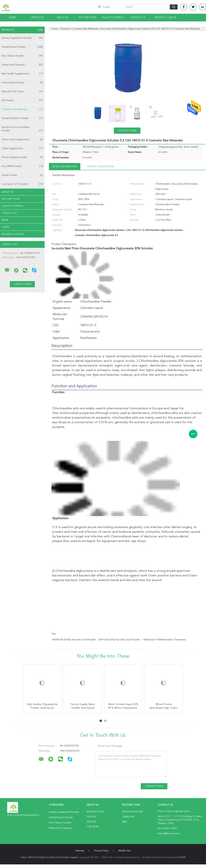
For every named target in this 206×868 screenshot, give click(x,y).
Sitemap (80, 851)
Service (91, 822)
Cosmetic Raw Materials (22, 109)
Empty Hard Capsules (22, 65)
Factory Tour (88, 17)
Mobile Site (125, 851)
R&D (125, 822)
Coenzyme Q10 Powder (22, 184)
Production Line (133, 812)
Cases (5, 227)
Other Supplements (22, 148)
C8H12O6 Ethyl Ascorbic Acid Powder (119, 640)
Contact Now (127, 131)
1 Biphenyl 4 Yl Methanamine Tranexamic (164, 640)
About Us (63, 17)
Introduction (96, 812)
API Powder (22, 100)
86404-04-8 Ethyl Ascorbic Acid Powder (74, 640)
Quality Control (113, 17)
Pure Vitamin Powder (22, 56)
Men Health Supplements (22, 74)
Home (12, 17)
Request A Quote (166, 17)
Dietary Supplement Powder (22, 38)
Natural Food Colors (22, 92)
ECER (183, 857)
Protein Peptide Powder (22, 157)
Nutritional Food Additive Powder (22, 129)
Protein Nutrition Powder (22, 118)
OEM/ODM (128, 817)
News (5, 220)
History (91, 817)
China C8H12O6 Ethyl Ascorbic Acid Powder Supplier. (50, 857)
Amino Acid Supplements (22, 140)
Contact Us (138, 17)
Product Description (101, 167)
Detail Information (65, 167)
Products (38, 17)
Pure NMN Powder (22, 166)
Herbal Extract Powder (22, 47)
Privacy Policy (101, 851)
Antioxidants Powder (22, 83)
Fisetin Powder (22, 175)
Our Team (93, 827)
